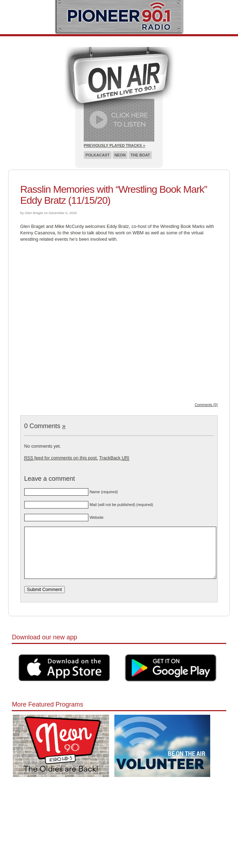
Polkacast (98, 155)
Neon (120, 155)
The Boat (140, 155)
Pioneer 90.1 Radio (119, 17)
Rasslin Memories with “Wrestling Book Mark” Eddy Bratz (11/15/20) (114, 195)
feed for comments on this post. (61, 458)
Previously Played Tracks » (114, 145)
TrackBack (114, 458)
